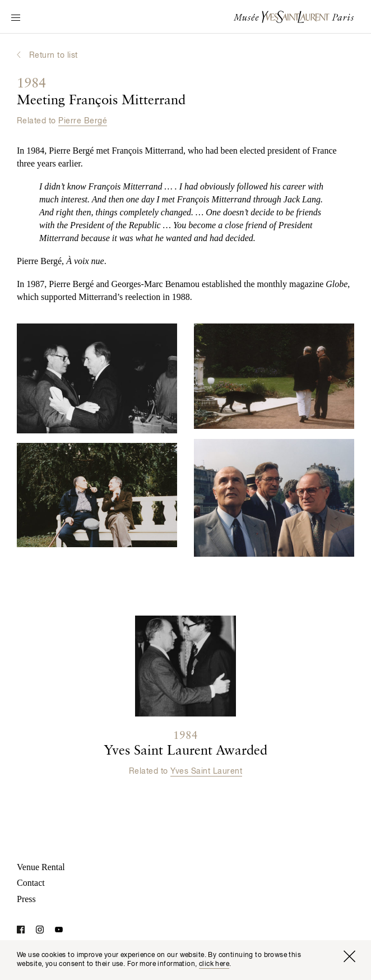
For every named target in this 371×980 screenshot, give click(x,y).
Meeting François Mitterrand (101, 93)
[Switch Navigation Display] (16, 19)
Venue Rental (41, 867)
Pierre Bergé (83, 121)
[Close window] (349, 956)
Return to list (54, 56)
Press (26, 899)
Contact (31, 883)
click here (214, 964)
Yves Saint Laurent (206, 771)
